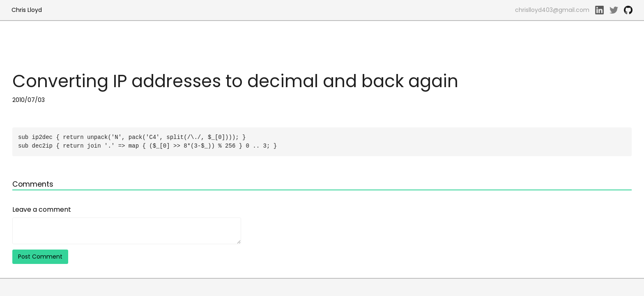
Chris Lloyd (27, 10)
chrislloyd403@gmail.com (552, 10)
